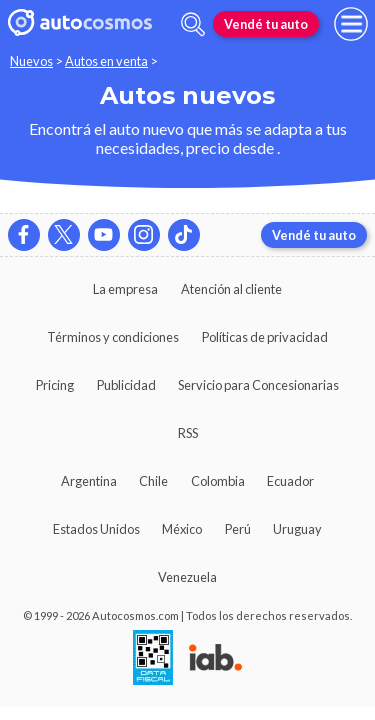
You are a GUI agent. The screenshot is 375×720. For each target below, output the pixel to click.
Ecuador (290, 481)
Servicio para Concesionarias (258, 385)
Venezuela (187, 577)
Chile (153, 481)
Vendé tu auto (266, 24)
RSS (188, 433)
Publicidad (126, 385)
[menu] (351, 24)
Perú (238, 529)
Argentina (89, 481)
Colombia (218, 481)
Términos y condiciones (113, 337)
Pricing (55, 385)
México (182, 529)
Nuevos (31, 61)
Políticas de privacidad (265, 337)
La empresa (125, 289)
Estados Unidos (96, 529)
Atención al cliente (231, 289)
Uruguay (297, 529)
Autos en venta (106, 61)
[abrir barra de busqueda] (193, 24)
